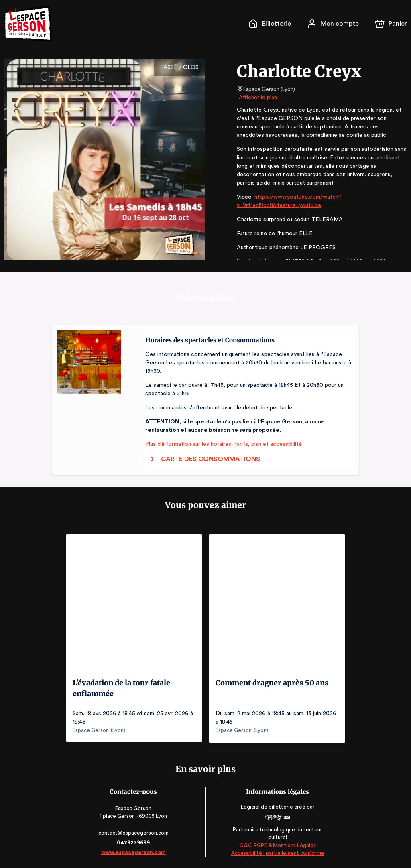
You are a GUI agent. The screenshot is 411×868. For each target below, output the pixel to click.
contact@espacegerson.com (134, 832)
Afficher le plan (257, 98)
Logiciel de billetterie (267, 806)
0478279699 (134, 841)
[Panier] (391, 24)
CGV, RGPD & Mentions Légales (277, 844)
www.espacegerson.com (134, 851)
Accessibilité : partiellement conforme (277, 852)
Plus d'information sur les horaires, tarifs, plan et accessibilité (221, 444)
